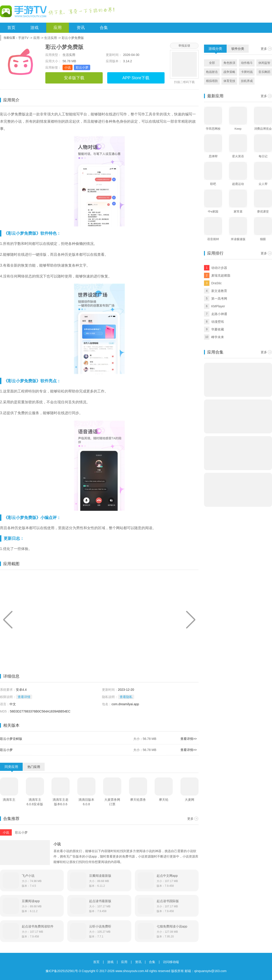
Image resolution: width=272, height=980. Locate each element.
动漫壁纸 (218, 322)
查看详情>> (189, 739)
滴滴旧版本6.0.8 (86, 802)
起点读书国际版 (168, 901)
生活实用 (51, 38)
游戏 (34, 28)
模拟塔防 (212, 81)
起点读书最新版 (100, 901)
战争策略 (229, 72)
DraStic (216, 283)
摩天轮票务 (138, 800)
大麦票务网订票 (112, 802)
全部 (212, 63)
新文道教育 (219, 291)
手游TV (23, 38)
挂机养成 (247, 81)
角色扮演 (229, 63)
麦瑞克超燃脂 (221, 275)
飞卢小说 (28, 876)
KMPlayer (218, 306)
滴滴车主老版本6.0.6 (61, 802)
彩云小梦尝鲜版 (11, 739)
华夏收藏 (218, 329)
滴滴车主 (9, 800)
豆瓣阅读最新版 (100, 876)
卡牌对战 (247, 72)
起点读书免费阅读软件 (38, 926)
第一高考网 (219, 299)
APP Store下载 (136, 78)
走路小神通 (219, 314)
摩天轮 (164, 800)
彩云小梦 (82, 67)
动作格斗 (247, 63)
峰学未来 (218, 337)
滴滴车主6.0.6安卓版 (35, 802)
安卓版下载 (74, 78)
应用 (58, 28)
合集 (104, 28)
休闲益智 (264, 63)
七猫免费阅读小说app (172, 926)
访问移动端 (171, 962)
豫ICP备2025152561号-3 (63, 971)
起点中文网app (167, 876)
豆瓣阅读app (31, 901)
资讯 (81, 28)
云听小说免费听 (100, 926)
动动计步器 (219, 268)
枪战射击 (212, 72)
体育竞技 (229, 81)
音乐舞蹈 (264, 72)
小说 (68, 67)
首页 (11, 28)
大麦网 (189, 800)
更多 (190, 819)
